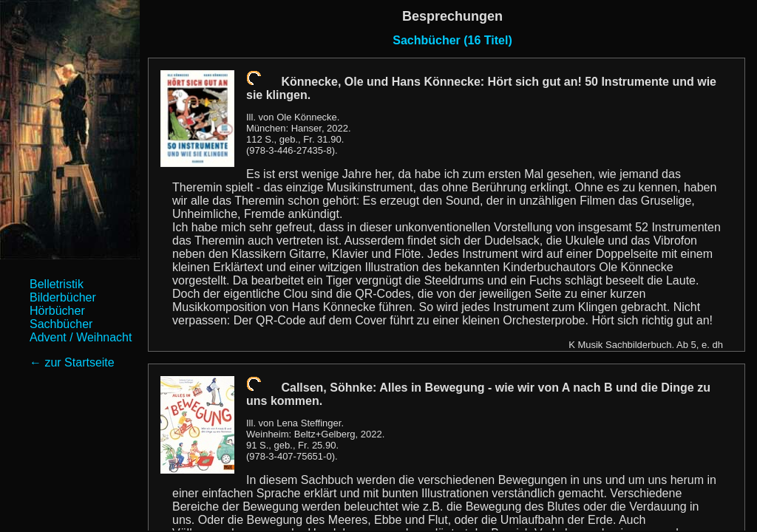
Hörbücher (57, 311)
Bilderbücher (63, 297)
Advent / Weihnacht (81, 337)
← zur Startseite (72, 362)
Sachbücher (61, 324)
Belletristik (57, 284)
